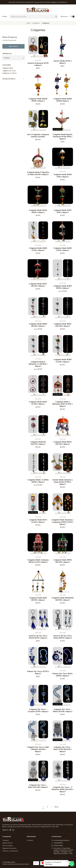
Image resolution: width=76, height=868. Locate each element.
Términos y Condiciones (10, 851)
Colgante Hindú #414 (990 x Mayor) (63, 213)
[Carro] (72, 17)
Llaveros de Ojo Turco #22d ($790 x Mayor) (38, 638)
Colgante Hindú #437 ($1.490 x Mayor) (38, 286)
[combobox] (34, 17)
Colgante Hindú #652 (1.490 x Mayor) (38, 251)
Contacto (6, 840)
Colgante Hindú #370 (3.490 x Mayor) (38, 522)
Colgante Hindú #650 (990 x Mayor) (63, 177)
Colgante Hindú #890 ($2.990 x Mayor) (63, 563)
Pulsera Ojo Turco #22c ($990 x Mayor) (63, 676)
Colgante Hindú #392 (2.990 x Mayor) (38, 404)
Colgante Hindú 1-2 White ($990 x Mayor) (38, 482)
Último (57, 807)
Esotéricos (36, 23)
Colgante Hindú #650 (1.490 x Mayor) (63, 251)
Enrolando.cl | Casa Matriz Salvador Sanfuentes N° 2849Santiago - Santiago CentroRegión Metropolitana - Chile (62, 851)
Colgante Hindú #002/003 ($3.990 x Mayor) (63, 600)
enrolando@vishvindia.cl (60, 840)
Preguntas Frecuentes (9, 848)
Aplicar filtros (14, 46)
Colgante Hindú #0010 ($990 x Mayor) (38, 101)
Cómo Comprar (8, 846)
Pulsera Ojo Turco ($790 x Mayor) (38, 674)
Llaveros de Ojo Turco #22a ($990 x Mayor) (63, 638)
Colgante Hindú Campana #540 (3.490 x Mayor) (38, 563)
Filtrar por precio (13, 79)
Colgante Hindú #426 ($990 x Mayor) (38, 213)
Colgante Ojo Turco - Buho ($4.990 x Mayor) (38, 788)
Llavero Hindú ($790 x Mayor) (63, 62)
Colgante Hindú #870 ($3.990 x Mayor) (63, 444)
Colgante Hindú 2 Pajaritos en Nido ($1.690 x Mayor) (38, 175)
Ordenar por (7, 54)
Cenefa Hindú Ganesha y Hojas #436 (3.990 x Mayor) (63, 484)
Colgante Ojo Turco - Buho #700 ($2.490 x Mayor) (63, 751)
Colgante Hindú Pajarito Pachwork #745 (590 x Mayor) (63, 138)
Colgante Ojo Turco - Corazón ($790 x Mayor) (38, 712)
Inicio (28, 23)
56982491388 (57, 846)
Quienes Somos (8, 843)
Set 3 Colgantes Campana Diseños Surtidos (38, 137)
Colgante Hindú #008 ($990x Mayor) (63, 101)
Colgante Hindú (8, 68)
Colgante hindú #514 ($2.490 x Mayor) (63, 326)
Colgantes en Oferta (9, 73)
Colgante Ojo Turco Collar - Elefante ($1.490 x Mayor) (38, 751)
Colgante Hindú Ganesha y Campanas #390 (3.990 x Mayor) (63, 524)
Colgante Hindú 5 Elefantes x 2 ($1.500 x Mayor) (38, 365)
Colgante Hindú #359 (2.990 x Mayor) (63, 362)
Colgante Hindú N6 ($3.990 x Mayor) (38, 444)
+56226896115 (57, 843)
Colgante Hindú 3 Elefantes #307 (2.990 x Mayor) (63, 405)
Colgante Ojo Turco (9, 71)
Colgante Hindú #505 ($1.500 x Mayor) (38, 326)
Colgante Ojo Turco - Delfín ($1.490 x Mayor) (63, 712)
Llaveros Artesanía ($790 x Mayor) (38, 64)
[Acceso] (65, 17)
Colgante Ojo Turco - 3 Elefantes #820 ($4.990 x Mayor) (63, 791)
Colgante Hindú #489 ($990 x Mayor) (63, 289)
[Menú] (4, 17)
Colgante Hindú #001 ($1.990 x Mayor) (38, 600)
